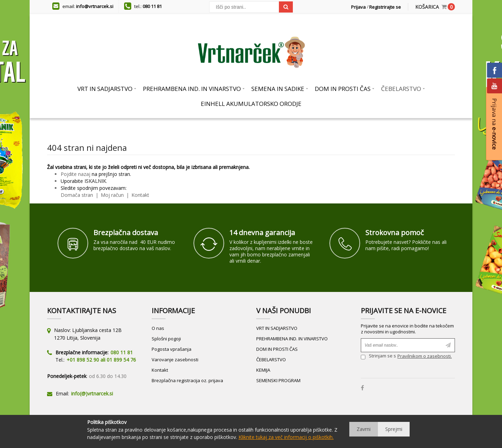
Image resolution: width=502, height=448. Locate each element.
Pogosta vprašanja (172, 349)
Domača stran (77, 195)
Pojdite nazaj (75, 174)
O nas (158, 328)
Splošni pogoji (166, 339)
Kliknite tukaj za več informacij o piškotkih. (286, 437)
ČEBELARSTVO (271, 360)
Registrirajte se (385, 7)
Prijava (358, 7)
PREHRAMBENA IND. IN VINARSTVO (292, 339)
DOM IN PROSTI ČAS (277, 349)
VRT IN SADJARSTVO (277, 328)
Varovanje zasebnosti (175, 360)
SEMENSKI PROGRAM (278, 380)
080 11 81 (152, 6)
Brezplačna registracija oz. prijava (187, 380)
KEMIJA (263, 370)
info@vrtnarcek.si (95, 6)
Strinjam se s (378, 357)
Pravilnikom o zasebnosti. (425, 356)
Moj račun (113, 195)
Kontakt (140, 195)
